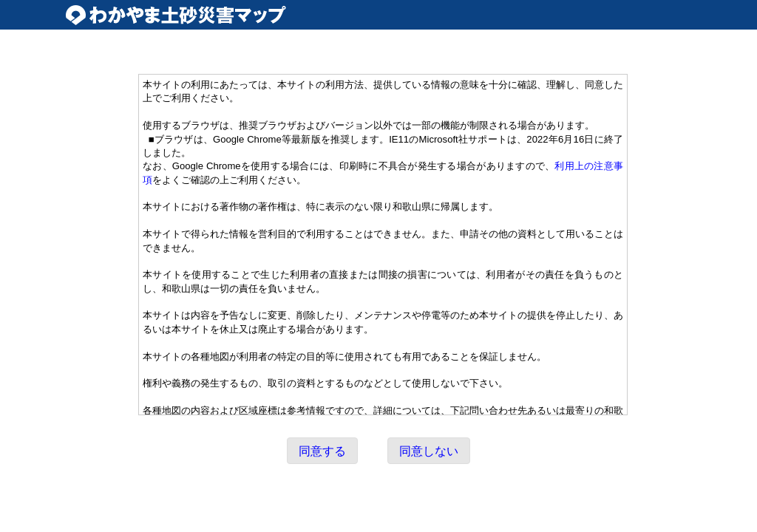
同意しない (429, 451)
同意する (322, 451)
